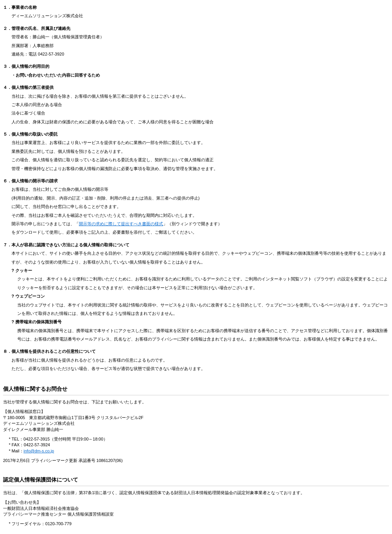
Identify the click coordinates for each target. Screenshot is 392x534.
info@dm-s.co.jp (39, 451)
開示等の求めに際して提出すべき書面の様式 (121, 224)
